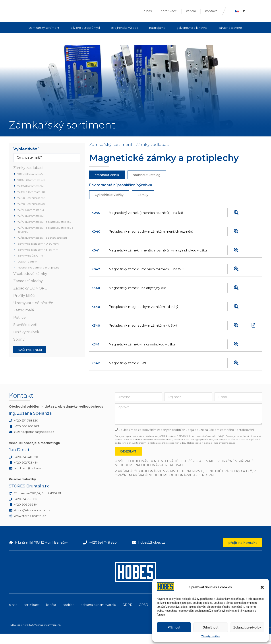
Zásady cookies (210, 636)
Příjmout (174, 627)
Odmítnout (211, 627)
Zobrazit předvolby (247, 627)
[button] (262, 587)
